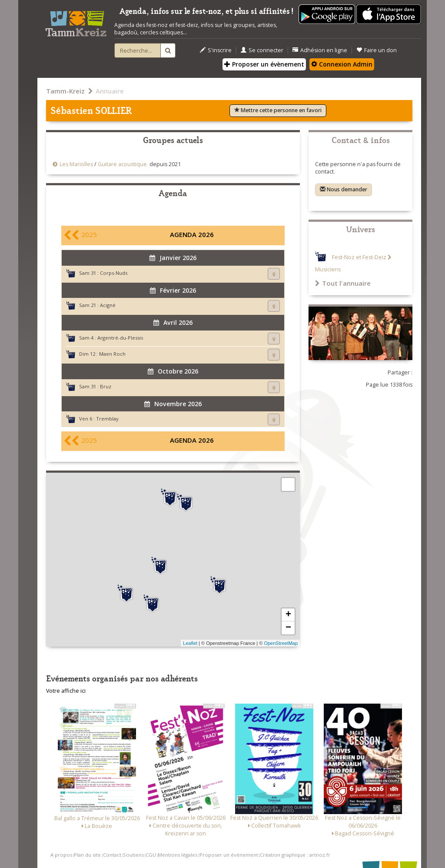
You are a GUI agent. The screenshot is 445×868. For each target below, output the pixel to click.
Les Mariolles (76, 164)
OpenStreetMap (281, 643)
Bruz (106, 386)
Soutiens (133, 855)
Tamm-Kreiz (65, 91)
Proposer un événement (229, 855)
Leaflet (190, 643)
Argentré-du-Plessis (120, 338)
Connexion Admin (342, 64)
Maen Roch (112, 354)
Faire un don (377, 50)
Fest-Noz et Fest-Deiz (359, 257)
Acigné (108, 305)
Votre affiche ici (66, 691)
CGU (151, 855)
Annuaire (110, 91)
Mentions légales (178, 855)
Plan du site (87, 855)
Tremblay (107, 419)
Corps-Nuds (114, 273)
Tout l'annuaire (343, 283)
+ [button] (288, 615)
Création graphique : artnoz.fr (295, 855)
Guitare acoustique (122, 164)
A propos (61, 855)
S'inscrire (216, 50)
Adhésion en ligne (320, 50)
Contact (112, 855)
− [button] (288, 628)
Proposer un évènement (264, 64)
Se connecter (262, 50)
